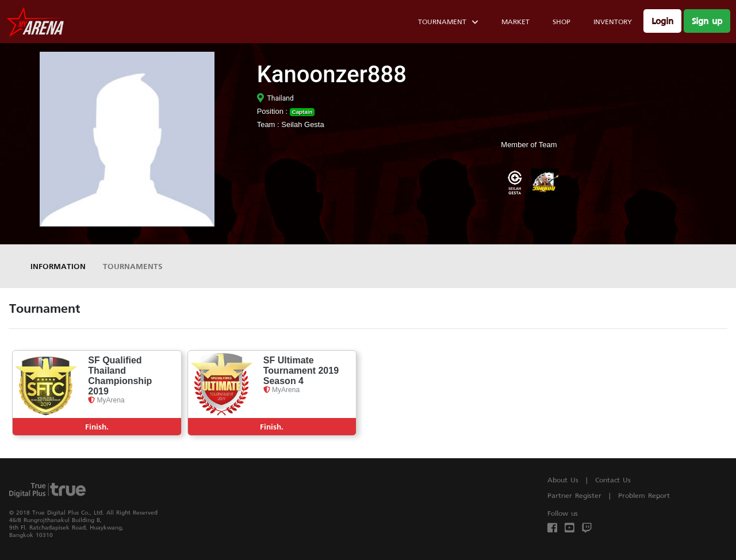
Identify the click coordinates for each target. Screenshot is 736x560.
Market (515, 22)
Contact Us (613, 480)
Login (662, 21)
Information (58, 266)
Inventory (613, 22)
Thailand (275, 98)
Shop (561, 22)
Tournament (448, 23)
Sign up (707, 21)
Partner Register (574, 495)
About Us (563, 480)
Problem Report (644, 495)
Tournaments (133, 266)
